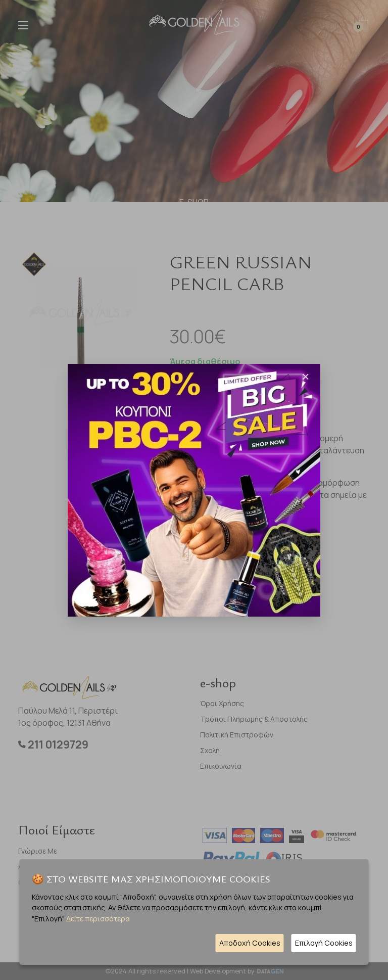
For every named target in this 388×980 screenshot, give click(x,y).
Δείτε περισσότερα (98, 919)
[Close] (306, 377)
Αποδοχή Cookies (250, 943)
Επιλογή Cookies (324, 943)
